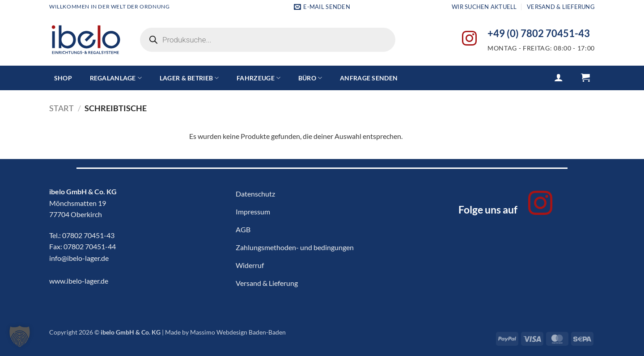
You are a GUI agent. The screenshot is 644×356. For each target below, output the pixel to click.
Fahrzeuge (258, 78)
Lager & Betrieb (189, 78)
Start (61, 108)
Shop (63, 78)
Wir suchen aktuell (484, 7)
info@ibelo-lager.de (79, 258)
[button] (559, 77)
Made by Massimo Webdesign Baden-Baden (225, 332)
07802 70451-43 (88, 235)
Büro (310, 78)
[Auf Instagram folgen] (469, 40)
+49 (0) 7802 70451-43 (539, 34)
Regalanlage (116, 78)
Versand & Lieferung (561, 7)
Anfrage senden (369, 78)
